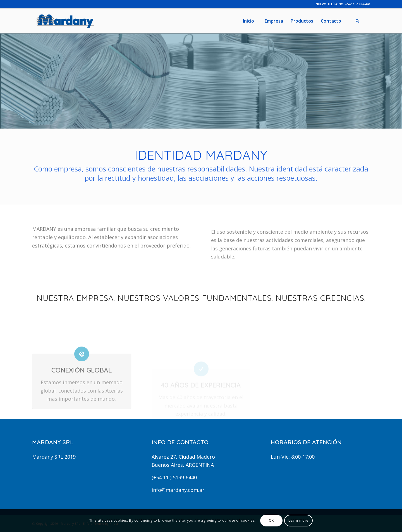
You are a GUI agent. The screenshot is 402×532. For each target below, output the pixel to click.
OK (271, 520)
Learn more (298, 520)
